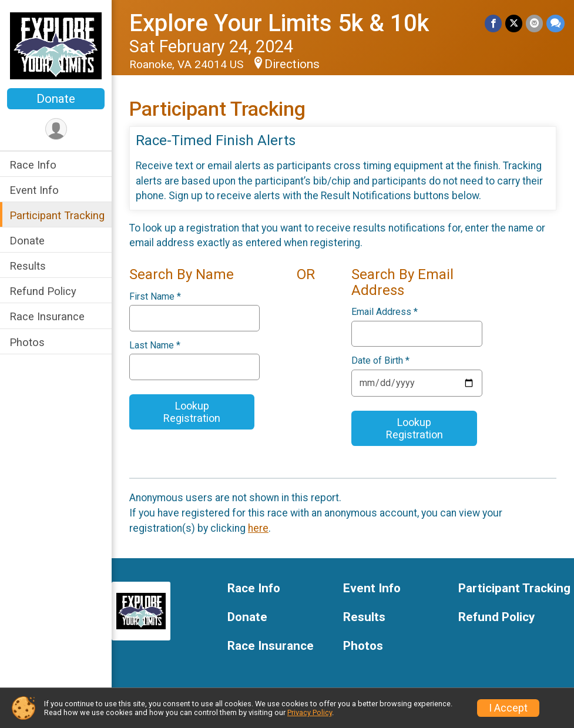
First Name (155, 297)
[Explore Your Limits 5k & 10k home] (56, 45)
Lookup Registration (192, 412)
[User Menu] (56, 129)
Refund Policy (43, 291)
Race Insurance (47, 316)
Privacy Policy (310, 712)
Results (28, 266)
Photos (27, 342)
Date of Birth (380, 361)
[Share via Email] (534, 23)
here (258, 528)
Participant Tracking (57, 215)
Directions (292, 64)
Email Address (385, 312)
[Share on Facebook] (493, 23)
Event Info (34, 190)
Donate (56, 99)
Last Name (155, 345)
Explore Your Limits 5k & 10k (279, 23)
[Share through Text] (555, 23)
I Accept (508, 708)
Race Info (33, 165)
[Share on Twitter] (514, 23)
